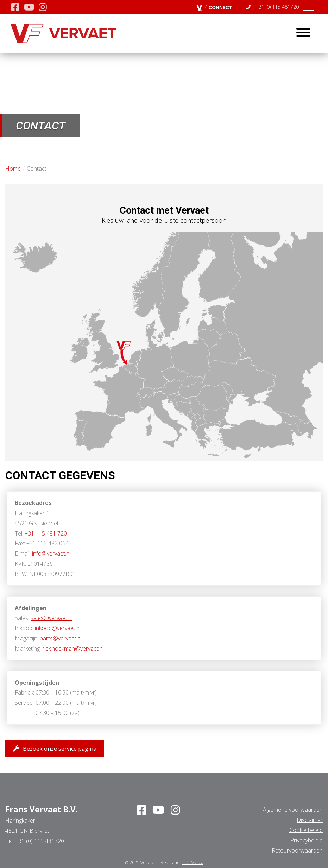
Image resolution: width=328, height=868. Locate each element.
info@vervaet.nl (51, 553)
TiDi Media (193, 862)
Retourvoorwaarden (297, 850)
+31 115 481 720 (46, 533)
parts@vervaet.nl (61, 638)
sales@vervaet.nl (52, 618)
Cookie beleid (306, 830)
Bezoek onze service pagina (55, 749)
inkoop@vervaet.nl (58, 628)
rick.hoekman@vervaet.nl (73, 648)
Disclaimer (310, 820)
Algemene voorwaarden (293, 810)
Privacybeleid (307, 840)
